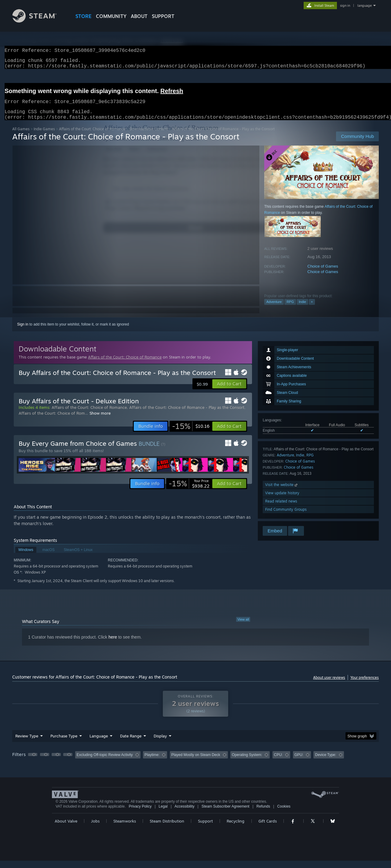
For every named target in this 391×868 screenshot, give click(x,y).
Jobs (95, 828)
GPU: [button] (299, 762)
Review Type (27, 743)
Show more (100, 420)
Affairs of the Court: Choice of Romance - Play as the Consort (187, 415)
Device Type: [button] (325, 762)
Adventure (274, 309)
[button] (229, 391)
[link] (191, 434)
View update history (282, 500)
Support (205, 828)
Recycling (236, 828)
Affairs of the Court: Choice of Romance (92, 136)
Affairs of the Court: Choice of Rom (52, 420)
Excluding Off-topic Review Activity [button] (105, 762)
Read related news (281, 508)
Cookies (284, 814)
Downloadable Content (149, 136)
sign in (345, 5)
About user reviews (329, 685)
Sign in (23, 332)
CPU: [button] (278, 762)
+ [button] (312, 309)
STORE (84, 16)
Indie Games (44, 136)
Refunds (263, 814)
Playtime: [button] (152, 762)
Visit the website (282, 492)
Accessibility (184, 814)
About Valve (66, 828)
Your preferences (365, 685)
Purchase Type (64, 743)
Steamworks (125, 828)
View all (243, 627)
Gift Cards (268, 828)
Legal (163, 814)
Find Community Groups (286, 517)
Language (99, 743)
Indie (302, 309)
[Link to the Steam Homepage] (39, 21)
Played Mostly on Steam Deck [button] (196, 762)
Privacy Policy (140, 814)
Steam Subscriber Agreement (226, 814)
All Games (21, 136)
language (365, 5)
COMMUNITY (111, 16)
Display (160, 743)
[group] (195, 763)
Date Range (131, 743)
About (139, 16)
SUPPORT (163, 16)
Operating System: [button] (247, 762)
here (113, 644)
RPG (290, 309)
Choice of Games (323, 274)
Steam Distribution (167, 828)
